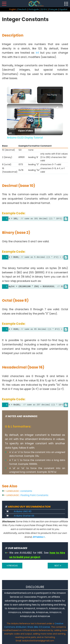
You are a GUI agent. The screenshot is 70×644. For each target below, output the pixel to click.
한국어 (44, 9)
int (37, 53)
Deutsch (22, 9)
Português (34, 9)
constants (26, 491)
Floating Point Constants (34, 495)
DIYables (39, 537)
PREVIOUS (12, 566)
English (13, 9)
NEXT (58, 566)
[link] (12, 108)
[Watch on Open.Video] (21, 131)
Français (53, 9)
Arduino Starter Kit (24, 516)
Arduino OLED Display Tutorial (34, 109)
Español (63, 9)
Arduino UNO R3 (23, 511)
